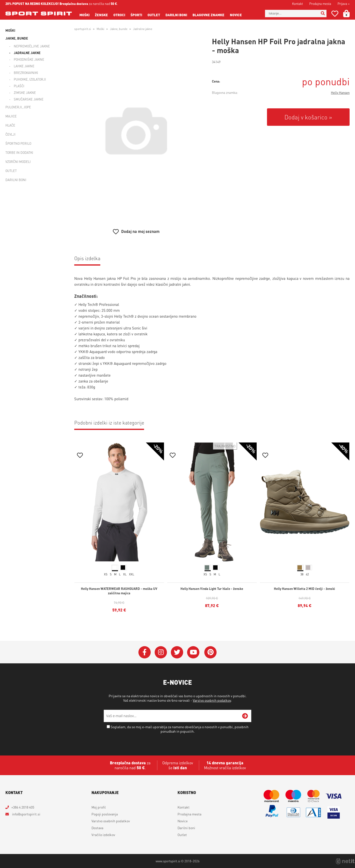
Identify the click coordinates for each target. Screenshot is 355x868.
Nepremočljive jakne (32, 46)
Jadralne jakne (27, 53)
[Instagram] (161, 652)
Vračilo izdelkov (103, 835)
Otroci (119, 15)
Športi (136, 15)
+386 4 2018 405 (23, 807)
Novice (236, 15)
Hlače (10, 125)
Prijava (344, 4)
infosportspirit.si (26, 814)
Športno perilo (18, 143)
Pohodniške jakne (29, 59)
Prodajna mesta (320, 4)
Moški (84, 15)
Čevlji (10, 134)
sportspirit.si (83, 29)
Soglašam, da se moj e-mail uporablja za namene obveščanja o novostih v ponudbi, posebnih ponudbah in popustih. (180, 729)
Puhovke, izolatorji (30, 79)
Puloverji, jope (18, 107)
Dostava (97, 828)
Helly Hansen (340, 92)
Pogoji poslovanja (105, 814)
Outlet (154, 15)
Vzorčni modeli (18, 162)
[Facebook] (145, 652)
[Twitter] (177, 652)
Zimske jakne (25, 92)
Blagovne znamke (208, 15)
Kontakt (297, 4)
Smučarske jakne (29, 99)
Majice (11, 116)
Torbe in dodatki (19, 152)
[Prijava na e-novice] (245, 716)
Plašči (19, 86)
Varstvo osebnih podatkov (212, 700)
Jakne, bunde (17, 38)
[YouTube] (193, 652)
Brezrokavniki (26, 73)
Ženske (101, 15)
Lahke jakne (24, 66)
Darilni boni (176, 15)
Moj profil (99, 807)
